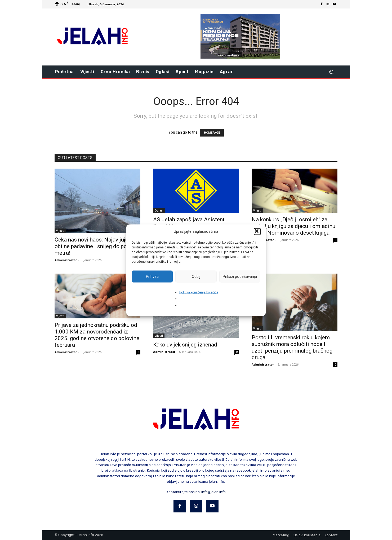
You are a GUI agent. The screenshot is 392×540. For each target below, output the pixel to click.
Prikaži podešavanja (240, 276)
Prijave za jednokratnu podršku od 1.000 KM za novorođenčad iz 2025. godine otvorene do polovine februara (97, 335)
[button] (257, 231)
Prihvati (152, 276)
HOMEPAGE (212, 133)
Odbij (196, 276)
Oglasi (159, 210)
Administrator (66, 260)
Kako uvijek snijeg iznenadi (186, 345)
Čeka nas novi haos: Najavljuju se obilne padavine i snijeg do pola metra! (95, 246)
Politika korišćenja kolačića (199, 292)
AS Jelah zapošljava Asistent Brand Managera (189, 223)
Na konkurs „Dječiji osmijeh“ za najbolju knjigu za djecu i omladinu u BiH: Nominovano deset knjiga (293, 226)
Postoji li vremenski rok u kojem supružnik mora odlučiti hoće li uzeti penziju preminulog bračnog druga (292, 347)
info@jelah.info (213, 492)
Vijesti (60, 231)
